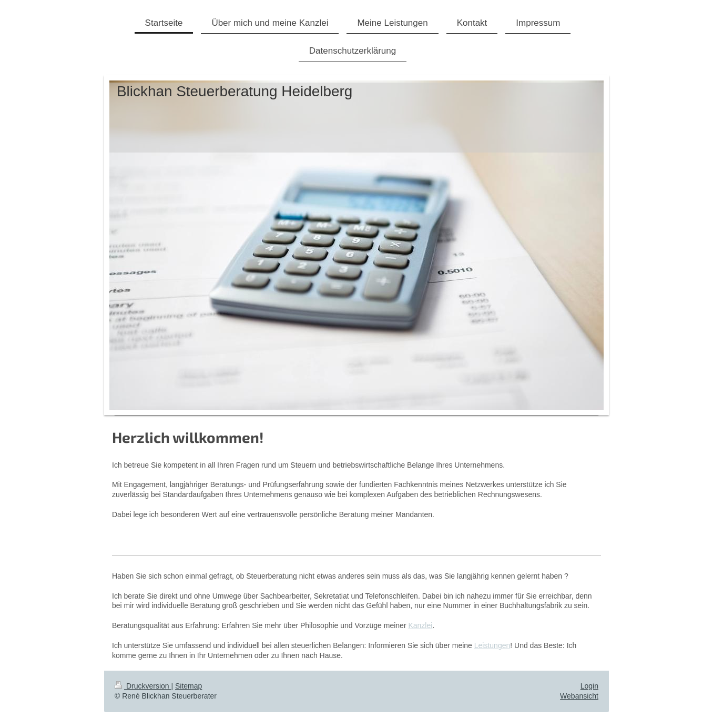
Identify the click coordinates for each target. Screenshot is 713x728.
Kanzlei (420, 625)
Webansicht (579, 696)
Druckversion (143, 686)
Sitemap (189, 686)
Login (589, 686)
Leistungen (492, 645)
